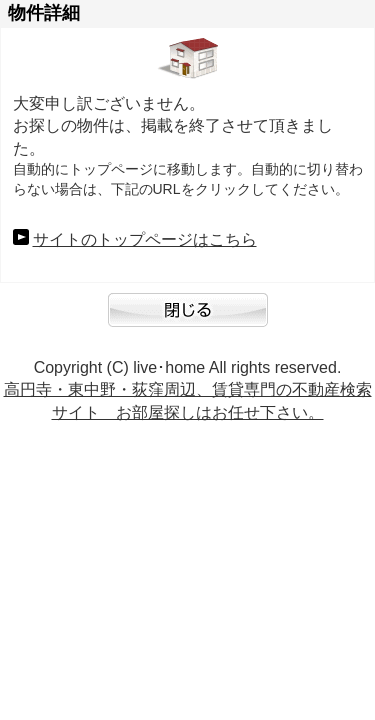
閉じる (188, 320)
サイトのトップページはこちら (145, 239)
